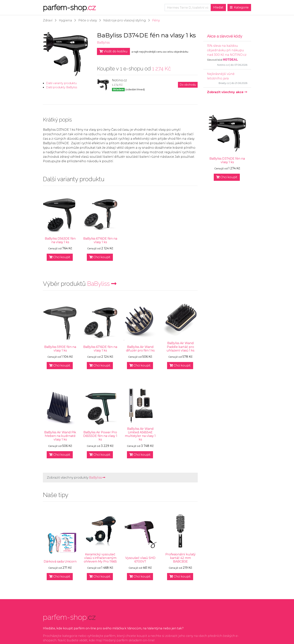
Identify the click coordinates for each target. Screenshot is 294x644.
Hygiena (65, 20)
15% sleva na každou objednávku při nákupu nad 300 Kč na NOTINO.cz (227, 50)
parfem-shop (69, 7)
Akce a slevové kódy (225, 36)
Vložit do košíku (113, 51)
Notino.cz (223, 65)
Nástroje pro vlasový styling (125, 20)
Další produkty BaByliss (61, 87)
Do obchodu (188, 85)
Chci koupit (60, 257)
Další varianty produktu (61, 83)
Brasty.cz (224, 83)
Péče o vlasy (88, 20)
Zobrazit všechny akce (227, 92)
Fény (156, 20)
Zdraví (48, 20)
